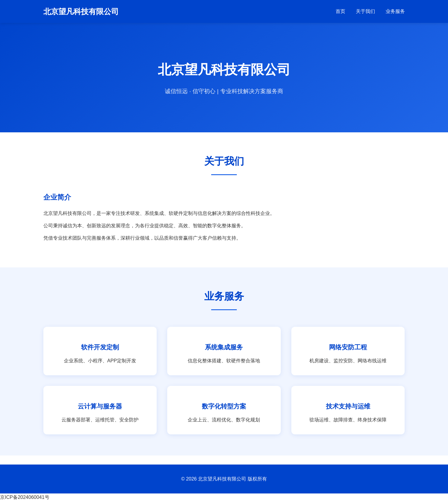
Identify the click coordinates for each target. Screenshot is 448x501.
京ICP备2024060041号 (25, 497)
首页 (340, 11)
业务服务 (395, 11)
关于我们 (365, 11)
